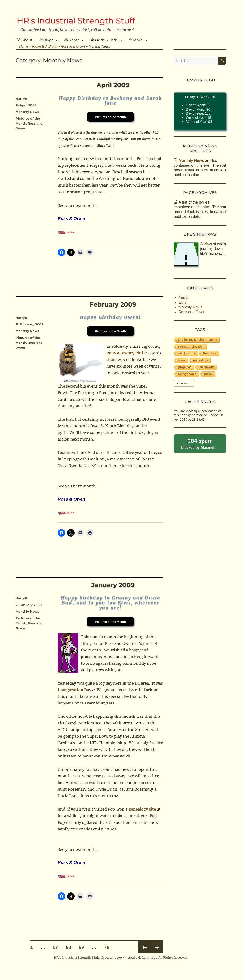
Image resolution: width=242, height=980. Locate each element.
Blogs (46, 40)
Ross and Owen (192, 312)
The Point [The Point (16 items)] (210, 353)
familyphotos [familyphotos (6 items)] (187, 374)
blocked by (200, 443)
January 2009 (113, 585)
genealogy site (144, 809)
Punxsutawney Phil (126, 353)
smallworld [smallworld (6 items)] (207, 367)
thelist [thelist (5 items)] (208, 374)
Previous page (144, 947)
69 (83, 947)
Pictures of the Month (110, 117)
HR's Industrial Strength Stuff (76, 21)
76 (108, 947)
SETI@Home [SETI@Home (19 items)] (187, 353)
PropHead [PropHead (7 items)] (185, 367)
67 (57, 947)
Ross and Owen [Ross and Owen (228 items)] (191, 346)
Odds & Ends (104, 40)
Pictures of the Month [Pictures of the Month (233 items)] (198, 340)
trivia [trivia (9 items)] (182, 360)
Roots (72, 40)
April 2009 (113, 85)
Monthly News (27, 112)
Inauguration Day (76, 690)
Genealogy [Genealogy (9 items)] (201, 360)
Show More (184, 383)
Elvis (182, 302)
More (136, 40)
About (25, 40)
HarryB (21, 98)
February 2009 (113, 304)
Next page (157, 947)
